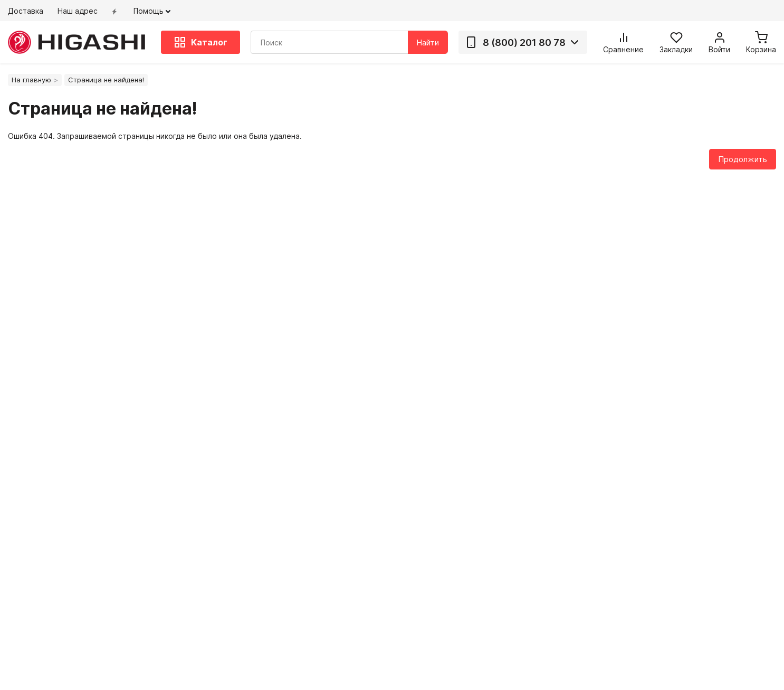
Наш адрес (78, 11)
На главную (31, 80)
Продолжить (743, 159)
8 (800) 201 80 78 (515, 42)
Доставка (26, 11)
